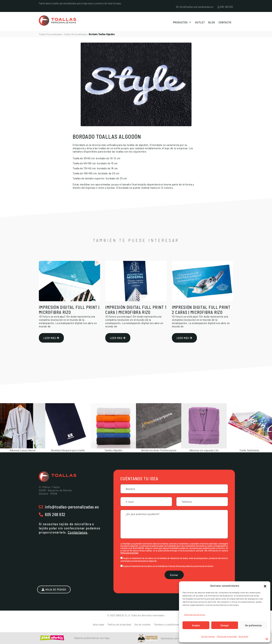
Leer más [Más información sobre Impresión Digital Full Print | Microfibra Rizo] (51, 338)
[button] (265, 586)
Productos (182, 22)
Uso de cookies (208, 636)
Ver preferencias (253, 625)
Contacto (225, 22)
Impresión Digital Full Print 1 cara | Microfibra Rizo (136, 310)
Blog (212, 22)
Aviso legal (243, 636)
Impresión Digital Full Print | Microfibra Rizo (69, 310)
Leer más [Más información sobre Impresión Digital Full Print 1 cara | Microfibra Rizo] (118, 338)
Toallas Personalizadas (50, 34)
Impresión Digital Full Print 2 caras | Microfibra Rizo (201, 310)
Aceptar (196, 625)
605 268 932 (55, 514)
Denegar (225, 625)
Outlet (200, 22)
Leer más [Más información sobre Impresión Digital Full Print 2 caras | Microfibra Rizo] (184, 338)
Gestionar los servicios (195, 614)
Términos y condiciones (167, 625)
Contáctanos (78, 532)
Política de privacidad (227, 636)
